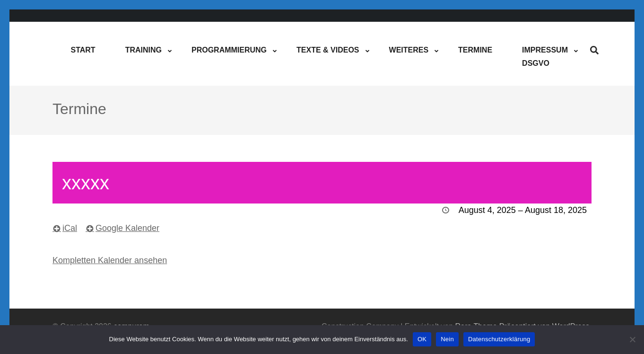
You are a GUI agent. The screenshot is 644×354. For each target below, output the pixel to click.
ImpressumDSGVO (545, 57)
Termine (475, 50)
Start (83, 50)
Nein (447, 339)
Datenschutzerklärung (499, 339)
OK (422, 339)
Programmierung (229, 50)
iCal (70, 228)
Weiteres (409, 50)
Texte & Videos (328, 50)
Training (144, 50)
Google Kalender (127, 228)
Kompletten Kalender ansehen (110, 260)
